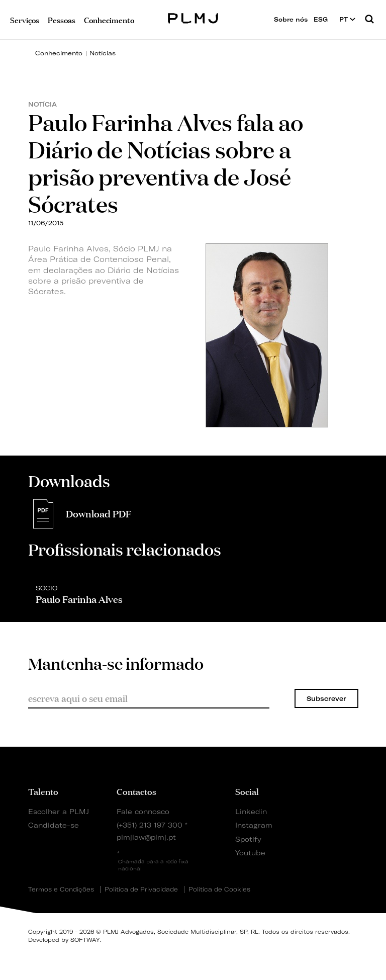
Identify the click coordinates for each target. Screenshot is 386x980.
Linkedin (251, 811)
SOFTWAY (85, 940)
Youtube (250, 853)
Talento (43, 791)
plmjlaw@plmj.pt (146, 837)
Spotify (248, 839)
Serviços (25, 19)
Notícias (103, 53)
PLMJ (193, 17)
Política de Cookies (219, 889)
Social (247, 791)
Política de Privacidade (141, 889)
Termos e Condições (61, 889)
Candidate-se (54, 825)
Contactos (136, 791)
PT (347, 19)
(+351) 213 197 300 (150, 825)
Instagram (252, 825)
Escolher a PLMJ (59, 811)
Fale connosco (143, 811)
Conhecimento (59, 53)
